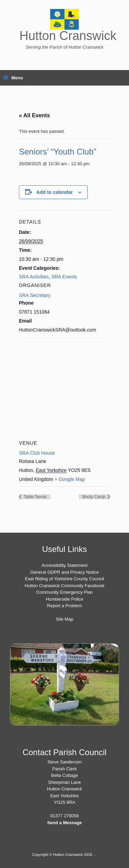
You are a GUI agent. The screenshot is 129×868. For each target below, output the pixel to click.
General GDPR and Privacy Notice (64, 572)
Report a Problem (65, 606)
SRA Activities (34, 277)
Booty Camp (94, 497)
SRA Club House (37, 453)
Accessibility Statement (65, 565)
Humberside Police (64, 599)
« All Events (34, 115)
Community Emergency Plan (64, 592)
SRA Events (64, 277)
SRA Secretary (35, 295)
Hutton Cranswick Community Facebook (65, 586)
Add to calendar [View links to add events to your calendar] (55, 192)
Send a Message (64, 823)
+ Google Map (70, 479)
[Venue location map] (64, 388)
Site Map (64, 619)
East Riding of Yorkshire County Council (65, 579)
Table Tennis (35, 497)
